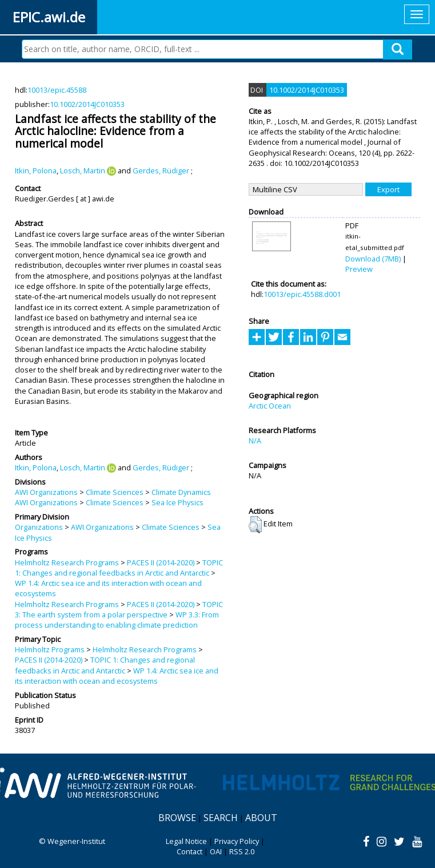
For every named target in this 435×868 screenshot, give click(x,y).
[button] (255, 525)
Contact (189, 851)
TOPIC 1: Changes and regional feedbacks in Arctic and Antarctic (119, 568)
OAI (216, 851)
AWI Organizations (46, 492)
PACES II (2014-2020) (161, 562)
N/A (255, 441)
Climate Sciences (115, 492)
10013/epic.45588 (57, 90)
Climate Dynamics (181, 492)
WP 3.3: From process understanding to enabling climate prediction (117, 620)
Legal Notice (186, 841)
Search (221, 818)
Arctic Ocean (270, 406)
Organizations (39, 527)
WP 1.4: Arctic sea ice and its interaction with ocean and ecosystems (117, 676)
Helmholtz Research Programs (67, 562)
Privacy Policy (237, 841)
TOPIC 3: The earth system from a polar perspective (119, 609)
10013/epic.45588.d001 (302, 294)
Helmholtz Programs (50, 649)
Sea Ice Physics (177, 502)
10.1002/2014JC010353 (87, 104)
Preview (359, 269)
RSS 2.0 (242, 851)
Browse (177, 818)
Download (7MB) (373, 259)
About (261, 818)
